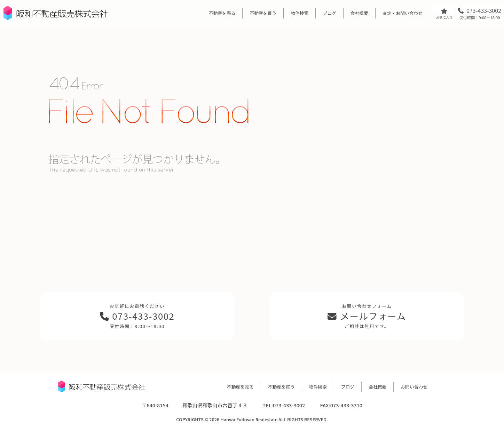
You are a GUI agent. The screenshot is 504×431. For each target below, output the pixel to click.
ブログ (329, 13)
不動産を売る (222, 13)
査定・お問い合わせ (403, 13)
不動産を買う (263, 13)
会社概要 (359, 13)
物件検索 (300, 13)
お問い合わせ (414, 387)
